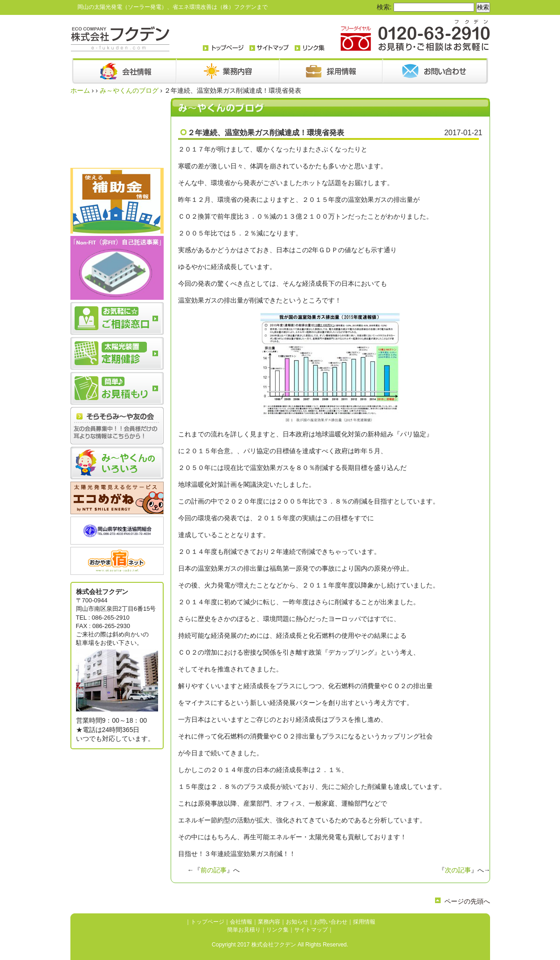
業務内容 (269, 922)
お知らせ (297, 922)
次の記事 (458, 870)
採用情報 (364, 922)
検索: (384, 7)
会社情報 (241, 922)
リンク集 (277, 930)
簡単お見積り (244, 930)
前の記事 (214, 870)
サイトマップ (311, 930)
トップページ (207, 922)
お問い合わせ (331, 922)
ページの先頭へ (467, 901)
